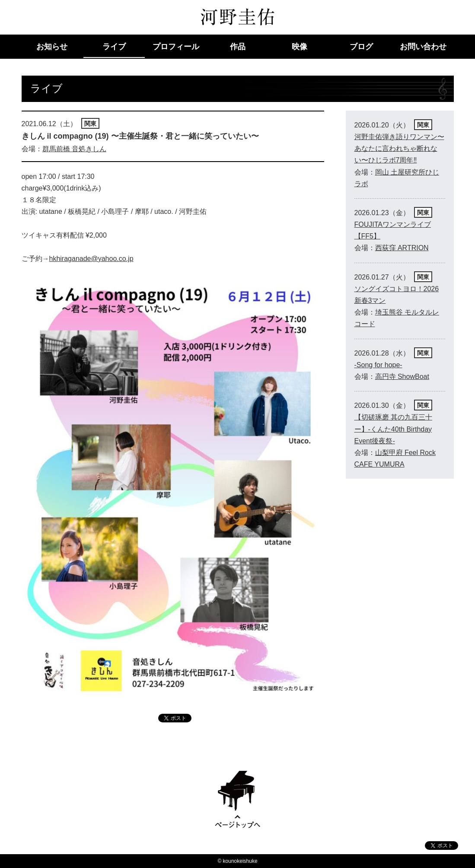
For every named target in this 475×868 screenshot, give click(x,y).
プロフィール (176, 47)
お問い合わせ (423, 47)
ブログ (361, 47)
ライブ (114, 47)
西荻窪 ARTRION (402, 248)
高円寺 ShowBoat (402, 377)
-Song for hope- (378, 365)
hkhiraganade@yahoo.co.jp (91, 259)
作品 (238, 47)
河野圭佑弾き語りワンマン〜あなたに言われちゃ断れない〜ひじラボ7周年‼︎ (399, 148)
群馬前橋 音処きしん (74, 149)
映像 (300, 47)
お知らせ (52, 47)
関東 (90, 124)
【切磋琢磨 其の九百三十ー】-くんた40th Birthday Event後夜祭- (393, 429)
